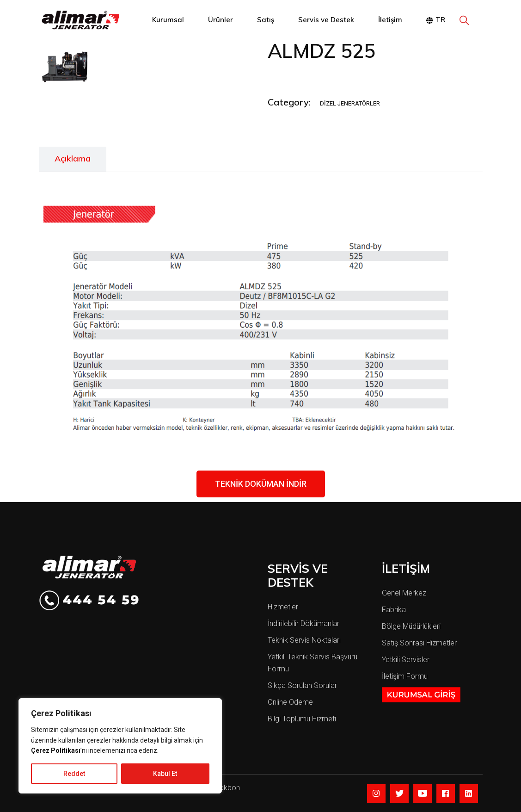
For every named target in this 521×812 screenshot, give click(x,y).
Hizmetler (283, 607)
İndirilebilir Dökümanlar (303, 623)
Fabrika (394, 610)
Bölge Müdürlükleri (411, 626)
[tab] (73, 159)
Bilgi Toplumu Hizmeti (302, 719)
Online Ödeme (290, 702)
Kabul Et (165, 774)
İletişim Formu (405, 676)
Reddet (74, 774)
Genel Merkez (404, 593)
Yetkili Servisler (406, 660)
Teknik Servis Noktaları (304, 640)
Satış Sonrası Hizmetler (419, 643)
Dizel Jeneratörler (350, 103)
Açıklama (73, 158)
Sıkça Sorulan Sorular (302, 685)
